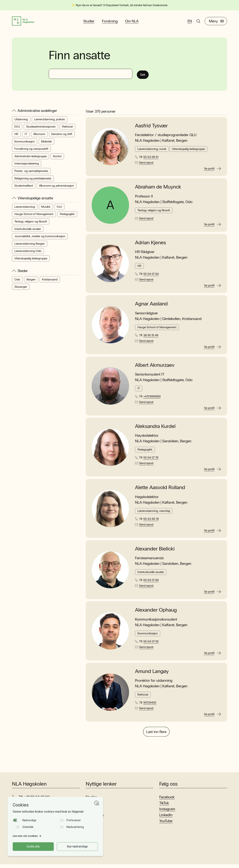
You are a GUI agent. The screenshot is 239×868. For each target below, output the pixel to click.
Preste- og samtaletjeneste (31, 174)
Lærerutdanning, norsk (152, 152)
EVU (17, 130)
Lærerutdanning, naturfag (154, 514)
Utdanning (21, 122)
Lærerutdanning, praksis (49, 122)
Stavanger (21, 290)
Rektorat (67, 130)
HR (16, 137)
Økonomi (39, 137)
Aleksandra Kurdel (155, 429)
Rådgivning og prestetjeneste (33, 181)
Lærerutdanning (25, 210)
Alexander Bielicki (155, 552)
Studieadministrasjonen (41, 130)
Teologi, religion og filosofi (31, 224)
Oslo (17, 282)
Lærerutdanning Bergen (30, 247)
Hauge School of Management (34, 217)
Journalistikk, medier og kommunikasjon (40, 239)
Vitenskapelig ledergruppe (31, 261)
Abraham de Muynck (158, 190)
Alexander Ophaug (156, 613)
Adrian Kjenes (150, 246)
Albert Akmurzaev (155, 368)
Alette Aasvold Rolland (160, 491)
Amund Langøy (152, 674)
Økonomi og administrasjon (57, 189)
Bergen (31, 282)
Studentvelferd (24, 189)
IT (26, 137)
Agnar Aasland (151, 307)
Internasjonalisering (27, 167)
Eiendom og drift (62, 137)
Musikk (46, 210)
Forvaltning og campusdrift (31, 152)
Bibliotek (46, 144)
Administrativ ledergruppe (31, 159)
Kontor (57, 159)
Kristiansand (50, 282)
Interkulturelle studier (28, 232)
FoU (59, 210)
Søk (145, 77)
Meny (216, 23)
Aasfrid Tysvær (151, 129)
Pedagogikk (67, 217)
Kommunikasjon (25, 144)
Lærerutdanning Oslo (28, 254)
